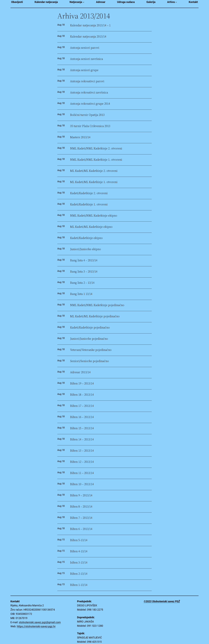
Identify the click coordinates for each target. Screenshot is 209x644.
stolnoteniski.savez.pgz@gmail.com (40, 622)
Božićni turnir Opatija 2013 (87, 115)
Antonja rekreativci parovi (87, 81)
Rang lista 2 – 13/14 (82, 283)
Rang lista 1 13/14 (81, 294)
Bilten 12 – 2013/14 (82, 462)
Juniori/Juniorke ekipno (85, 249)
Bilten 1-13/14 (79, 585)
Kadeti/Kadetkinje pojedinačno (90, 328)
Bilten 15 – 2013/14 (82, 428)
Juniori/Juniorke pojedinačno (89, 339)
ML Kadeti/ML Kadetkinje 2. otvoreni (94, 171)
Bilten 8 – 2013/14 (81, 507)
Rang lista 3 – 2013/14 (84, 272)
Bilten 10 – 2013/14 (82, 484)
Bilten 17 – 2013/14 (82, 406)
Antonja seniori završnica (87, 59)
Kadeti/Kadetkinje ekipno (86, 238)
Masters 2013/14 (80, 137)
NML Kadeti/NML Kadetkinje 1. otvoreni (96, 160)
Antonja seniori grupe (84, 70)
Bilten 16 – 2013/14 (82, 417)
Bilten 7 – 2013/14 (81, 518)
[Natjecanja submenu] (84, 2)
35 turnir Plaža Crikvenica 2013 (90, 126)
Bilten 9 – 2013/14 (81, 495)
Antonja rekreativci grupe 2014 (90, 104)
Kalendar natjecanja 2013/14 (88, 37)
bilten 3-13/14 (79, 563)
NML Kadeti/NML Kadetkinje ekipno (94, 216)
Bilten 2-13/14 (79, 574)
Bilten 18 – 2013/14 (82, 395)
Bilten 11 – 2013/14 (82, 473)
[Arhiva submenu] (176, 2)
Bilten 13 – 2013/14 (82, 451)
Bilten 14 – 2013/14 (82, 439)
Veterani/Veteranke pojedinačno (91, 350)
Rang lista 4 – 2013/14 (84, 260)
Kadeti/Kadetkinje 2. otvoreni (89, 193)
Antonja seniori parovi (85, 48)
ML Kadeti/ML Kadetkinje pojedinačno (95, 316)
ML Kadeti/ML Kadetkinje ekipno (91, 227)
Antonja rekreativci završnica (89, 93)
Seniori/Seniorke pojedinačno (89, 361)
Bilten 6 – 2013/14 (81, 529)
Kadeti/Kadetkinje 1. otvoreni (89, 204)
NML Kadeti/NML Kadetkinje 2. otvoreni (96, 148)
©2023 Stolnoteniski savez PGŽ (162, 601)
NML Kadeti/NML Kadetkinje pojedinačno (97, 305)
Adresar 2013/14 (80, 372)
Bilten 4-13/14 (79, 551)
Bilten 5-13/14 (79, 540)
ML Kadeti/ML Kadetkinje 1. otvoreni (94, 182)
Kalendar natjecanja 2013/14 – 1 (90, 25)
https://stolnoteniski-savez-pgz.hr (36, 626)
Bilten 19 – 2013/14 (82, 383)
